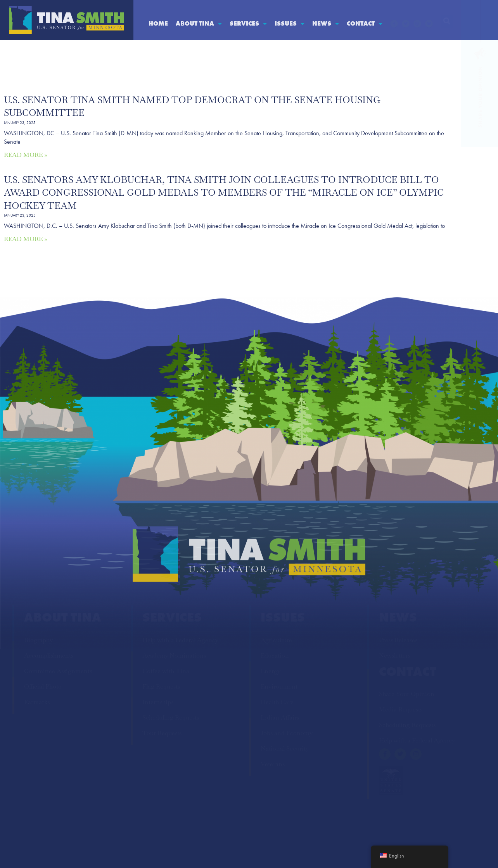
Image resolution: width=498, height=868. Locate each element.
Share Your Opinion (407, 694)
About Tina (199, 24)
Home (158, 24)
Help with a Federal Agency (180, 640)
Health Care (277, 702)
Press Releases (398, 640)
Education (275, 655)
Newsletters (395, 655)
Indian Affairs (280, 717)
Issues (290, 24)
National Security (285, 748)
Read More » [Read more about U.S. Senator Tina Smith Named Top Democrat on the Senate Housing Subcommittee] (25, 155)
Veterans (273, 764)
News (326, 24)
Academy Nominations (174, 655)
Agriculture (276, 640)
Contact (365, 24)
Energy (271, 671)
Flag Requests (161, 686)
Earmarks (37, 702)
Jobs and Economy (287, 733)
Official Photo (43, 686)
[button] (447, 21)
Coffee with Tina (166, 671)
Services (248, 24)
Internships (158, 702)
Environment (279, 686)
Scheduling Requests (171, 717)
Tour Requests (162, 733)
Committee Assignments (58, 671)
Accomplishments (49, 655)
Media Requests (401, 709)
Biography (38, 640)
